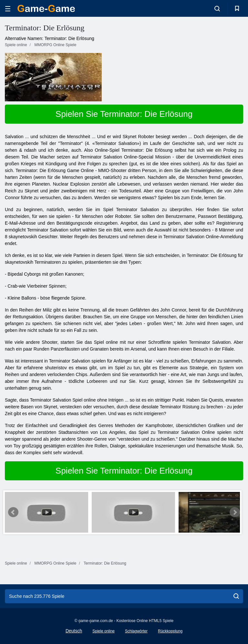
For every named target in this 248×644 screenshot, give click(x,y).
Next (235, 512)
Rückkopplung (170, 631)
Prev (13, 512)
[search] (236, 596)
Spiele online (103, 631)
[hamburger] (8, 9)
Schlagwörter (136, 631)
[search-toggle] (217, 8)
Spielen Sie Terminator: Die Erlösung (124, 114)
